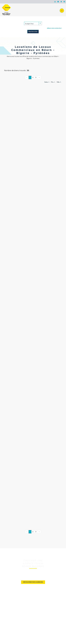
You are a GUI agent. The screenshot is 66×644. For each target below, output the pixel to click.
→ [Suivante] (39, 77)
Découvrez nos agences (33, 582)
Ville (59, 82)
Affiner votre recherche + (54, 28)
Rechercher (33, 31)
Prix (53, 82)
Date (47, 82)
